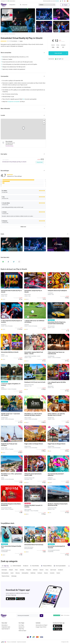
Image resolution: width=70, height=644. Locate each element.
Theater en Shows (6, 577)
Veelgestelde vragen (6, 627)
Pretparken (30, 570)
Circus (49, 570)
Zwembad (23, 570)
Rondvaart (42, 573)
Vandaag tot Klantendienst (8, 1)
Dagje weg (6, 34)
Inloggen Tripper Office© (41, 627)
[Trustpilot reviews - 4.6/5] (61, 615)
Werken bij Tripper (22, 631)
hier (24, 99)
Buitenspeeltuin (26, 573)
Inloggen (65, 5)
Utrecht (21, 41)
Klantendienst (5, 625)
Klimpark (11, 570)
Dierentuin (37, 570)
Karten (12, 573)
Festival (61, 573)
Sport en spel (56, 570)
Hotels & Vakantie (16, 566)
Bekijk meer (23, 227)
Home (2, 34)
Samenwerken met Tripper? (42, 625)
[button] (23, 53)
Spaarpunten (21, 627)
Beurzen (48, 573)
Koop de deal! (40, 162)
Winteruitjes (14, 577)
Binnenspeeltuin (12, 34)
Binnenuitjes (4, 570)
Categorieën (12, 5)
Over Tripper (21, 625)
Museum (43, 570)
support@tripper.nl (6, 629)
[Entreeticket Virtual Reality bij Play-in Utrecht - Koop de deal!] (23, 161)
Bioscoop (18, 573)
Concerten (54, 573)
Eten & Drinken (35, 566)
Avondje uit (26, 566)
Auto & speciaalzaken (60, 566)
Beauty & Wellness (47, 566)
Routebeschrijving (9, 146)
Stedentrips (34, 573)
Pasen (17, 570)
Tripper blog (21, 629)
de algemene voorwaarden (14, 102)
